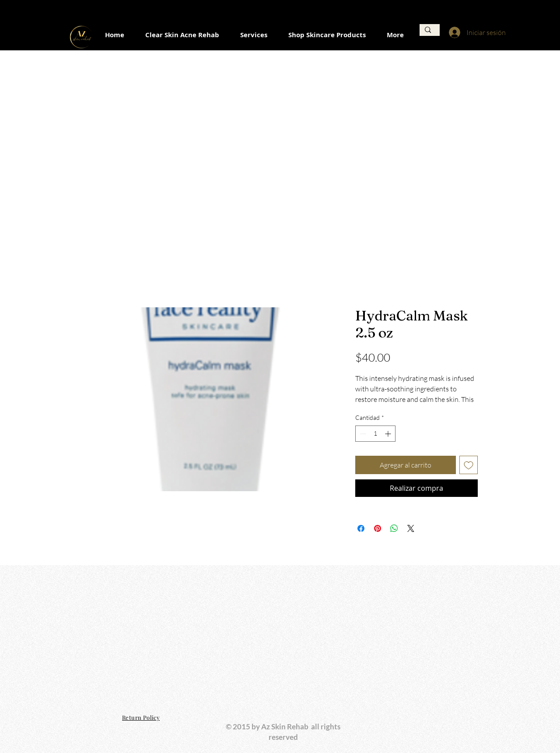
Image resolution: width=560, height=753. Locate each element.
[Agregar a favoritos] (469, 465)
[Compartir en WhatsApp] (394, 528)
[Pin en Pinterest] (378, 528)
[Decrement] (362, 434)
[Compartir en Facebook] (361, 528)
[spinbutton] (375, 434)
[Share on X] (411, 528)
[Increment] (389, 434)
